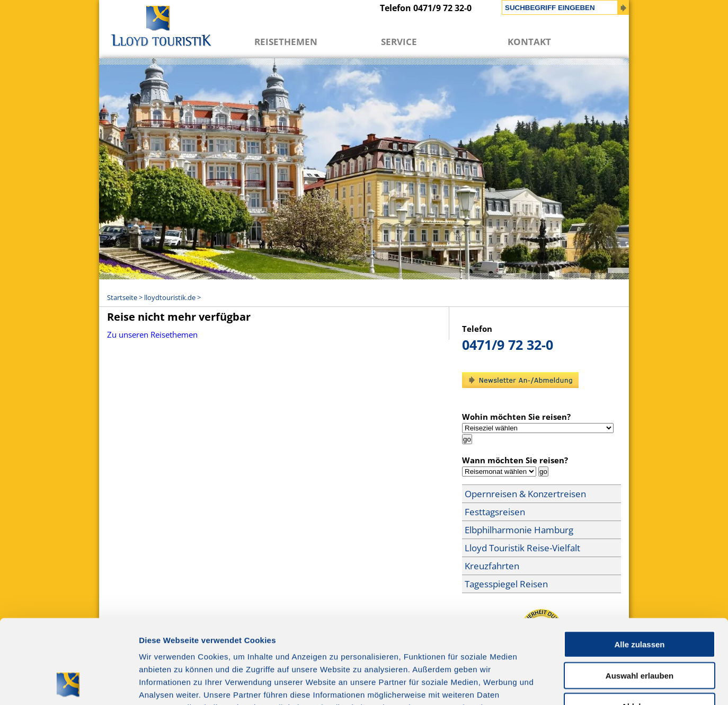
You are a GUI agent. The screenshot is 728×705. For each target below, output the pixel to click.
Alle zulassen (639, 565)
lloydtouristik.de (170, 297)
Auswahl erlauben (640, 597)
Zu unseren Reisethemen (152, 334)
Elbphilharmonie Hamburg (519, 530)
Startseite (122, 297)
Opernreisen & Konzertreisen (525, 494)
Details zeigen (563, 684)
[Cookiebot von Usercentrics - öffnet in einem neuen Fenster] (69, 684)
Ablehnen (640, 627)
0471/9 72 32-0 (508, 345)
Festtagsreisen (495, 512)
